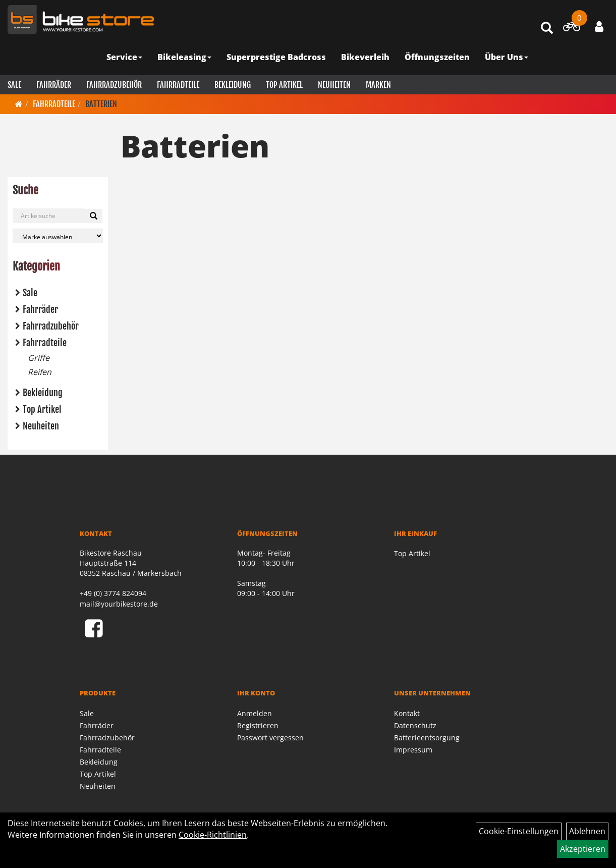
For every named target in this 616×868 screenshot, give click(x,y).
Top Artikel (284, 85)
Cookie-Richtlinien (213, 835)
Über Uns (507, 57)
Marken (378, 85)
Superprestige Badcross (276, 57)
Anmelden (255, 713)
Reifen (40, 372)
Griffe (39, 358)
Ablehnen (587, 831)
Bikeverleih (365, 57)
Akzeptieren (583, 849)
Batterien (101, 104)
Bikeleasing (184, 57)
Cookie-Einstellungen (519, 831)
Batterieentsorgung (427, 738)
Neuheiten (334, 85)
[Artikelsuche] (547, 29)
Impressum (413, 750)
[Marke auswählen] (58, 236)
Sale (14, 85)
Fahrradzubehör (114, 85)
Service (124, 57)
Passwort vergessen (270, 738)
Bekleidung (233, 85)
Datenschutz (415, 725)
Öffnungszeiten (437, 57)
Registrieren (258, 725)
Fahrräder (54, 85)
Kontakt (407, 713)
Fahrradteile (178, 85)
